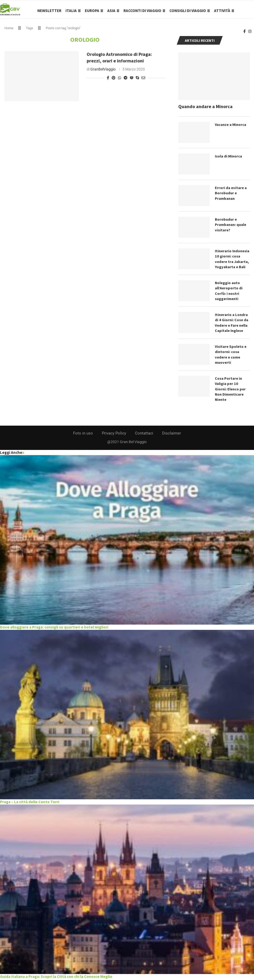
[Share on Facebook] (108, 80)
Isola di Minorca (228, 159)
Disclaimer (172, 434)
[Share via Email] (143, 80)
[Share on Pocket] (132, 80)
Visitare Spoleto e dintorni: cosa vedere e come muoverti (231, 356)
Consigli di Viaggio (188, 11)
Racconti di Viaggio (142, 11)
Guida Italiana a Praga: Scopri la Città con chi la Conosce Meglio (56, 977)
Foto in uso (83, 434)
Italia (71, 11)
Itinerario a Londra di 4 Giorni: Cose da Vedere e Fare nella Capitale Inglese (231, 324)
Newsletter (49, 11)
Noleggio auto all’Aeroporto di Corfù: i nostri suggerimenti (229, 293)
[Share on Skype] (137, 80)
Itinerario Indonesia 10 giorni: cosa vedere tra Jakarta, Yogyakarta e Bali (232, 261)
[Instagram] (250, 33)
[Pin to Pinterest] (114, 80)
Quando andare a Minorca (205, 109)
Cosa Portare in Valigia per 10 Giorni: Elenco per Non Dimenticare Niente (230, 390)
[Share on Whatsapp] (120, 80)
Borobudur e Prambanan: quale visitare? (231, 227)
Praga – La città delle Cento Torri (30, 803)
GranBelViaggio (103, 72)
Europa (92, 11)
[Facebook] (244, 33)
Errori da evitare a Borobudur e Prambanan (231, 195)
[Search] (251, 11)
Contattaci (144, 434)
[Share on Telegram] (126, 80)
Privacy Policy (114, 434)
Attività (222, 11)
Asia (111, 11)
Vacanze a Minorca (231, 127)
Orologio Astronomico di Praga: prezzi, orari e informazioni (119, 60)
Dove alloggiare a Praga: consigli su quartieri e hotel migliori (54, 628)
